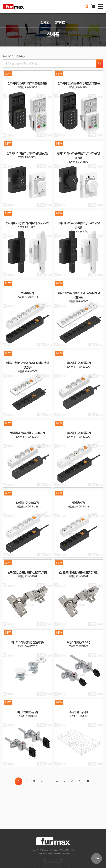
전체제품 (60, 22)
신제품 (45, 22)
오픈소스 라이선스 (53, 860)
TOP (97, 858)
